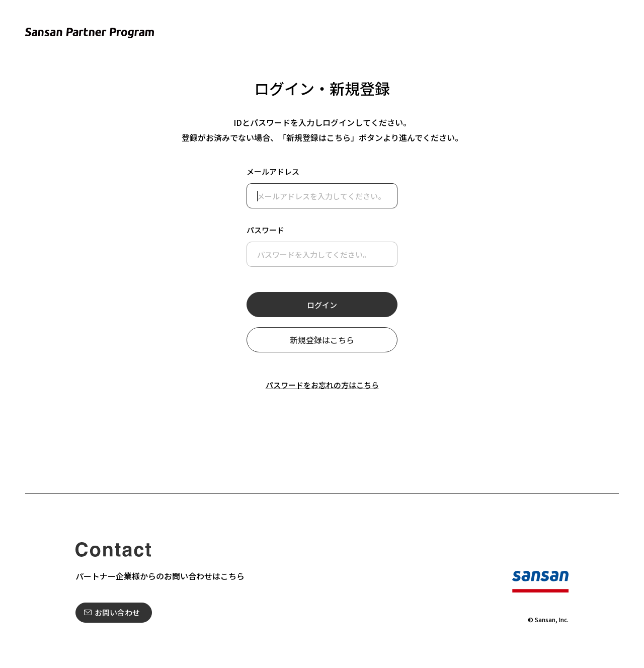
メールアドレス (273, 171)
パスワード (265, 230)
